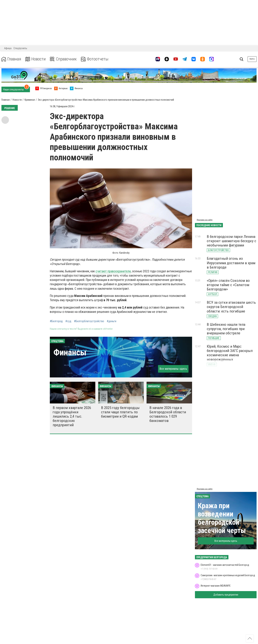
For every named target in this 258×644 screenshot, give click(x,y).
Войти (252, 59)
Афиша (8, 48)
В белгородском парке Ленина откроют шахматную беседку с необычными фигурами (231, 241)
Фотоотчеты (95, 59)
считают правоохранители (113, 271)
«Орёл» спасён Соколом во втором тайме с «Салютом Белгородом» (228, 285)
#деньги (112, 321)
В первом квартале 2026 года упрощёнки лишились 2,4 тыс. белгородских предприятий (72, 416)
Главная (11, 59)
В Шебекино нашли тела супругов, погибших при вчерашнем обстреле (226, 329)
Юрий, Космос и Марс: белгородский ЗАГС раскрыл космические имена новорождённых (230, 353)
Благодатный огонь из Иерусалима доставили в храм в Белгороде (231, 263)
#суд (68, 321)
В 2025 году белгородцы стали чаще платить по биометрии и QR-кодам (120, 412)
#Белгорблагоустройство (89, 321)
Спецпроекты (20, 48)
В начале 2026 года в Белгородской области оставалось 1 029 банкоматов (168, 414)
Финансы (70, 352)
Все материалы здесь (173, 369)
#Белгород (56, 321)
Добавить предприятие (226, 595)
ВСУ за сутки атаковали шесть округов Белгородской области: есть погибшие (231, 307)
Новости (36, 59)
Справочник (63, 59)
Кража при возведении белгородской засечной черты (222, 518)
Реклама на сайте (205, 220)
